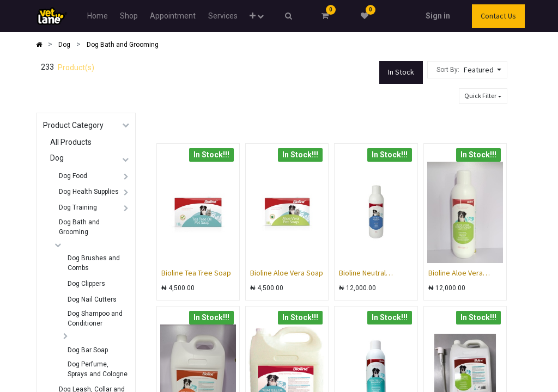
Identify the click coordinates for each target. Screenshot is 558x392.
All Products (71, 142)
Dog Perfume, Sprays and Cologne (98, 369)
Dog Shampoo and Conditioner (95, 318)
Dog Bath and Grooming (79, 227)
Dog (57, 158)
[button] (257, 16)
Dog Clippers (86, 284)
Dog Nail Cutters (92, 299)
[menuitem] (97, 16)
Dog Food (73, 176)
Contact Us (498, 16)
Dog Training (78, 207)
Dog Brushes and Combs (94, 263)
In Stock (401, 72)
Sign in (438, 16)
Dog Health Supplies (89, 192)
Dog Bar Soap (88, 350)
